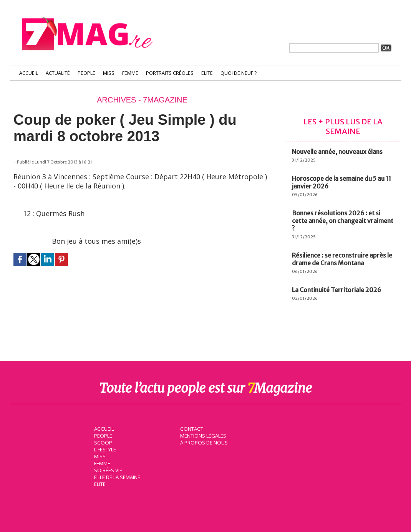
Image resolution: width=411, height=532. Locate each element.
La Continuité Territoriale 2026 (336, 290)
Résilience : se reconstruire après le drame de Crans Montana (342, 259)
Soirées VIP (108, 470)
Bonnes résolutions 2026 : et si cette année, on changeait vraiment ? (343, 221)
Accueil (29, 73)
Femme (130, 73)
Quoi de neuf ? (239, 73)
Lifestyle (105, 449)
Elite (207, 73)
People (86, 73)
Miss (109, 73)
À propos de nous (204, 442)
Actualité (58, 73)
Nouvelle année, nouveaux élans (337, 152)
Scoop (103, 442)
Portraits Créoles (170, 73)
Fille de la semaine (117, 477)
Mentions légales (203, 435)
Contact (191, 428)
